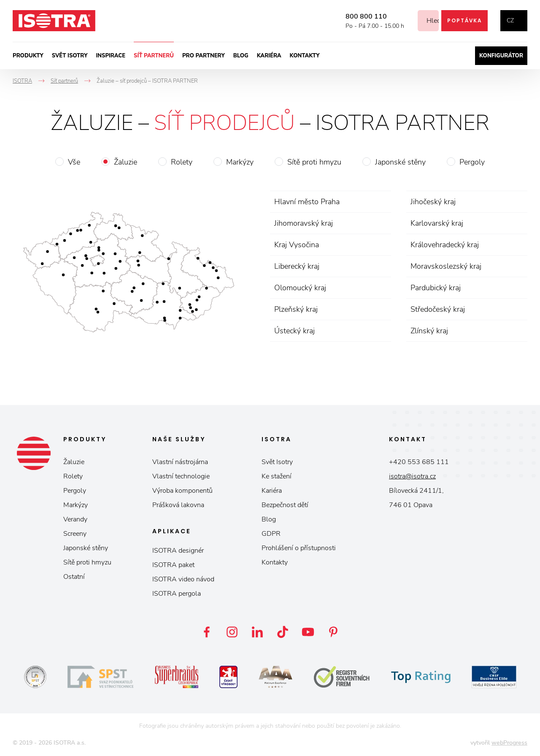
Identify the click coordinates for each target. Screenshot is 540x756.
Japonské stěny (400, 162)
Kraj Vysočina (297, 245)
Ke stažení (277, 476)
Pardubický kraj (436, 288)
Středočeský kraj (438, 309)
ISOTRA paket (173, 565)
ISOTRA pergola (177, 594)
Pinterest (333, 632)
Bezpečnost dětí (285, 505)
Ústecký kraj (294, 331)
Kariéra (269, 56)
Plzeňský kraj (296, 309)
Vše (74, 162)
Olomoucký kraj (300, 288)
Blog (241, 56)
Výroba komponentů (182, 491)
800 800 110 (356, 16)
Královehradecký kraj (445, 245)
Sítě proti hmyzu (314, 162)
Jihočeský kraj (433, 202)
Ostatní (74, 577)
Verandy (75, 519)
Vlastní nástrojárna (180, 462)
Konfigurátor (501, 56)
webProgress (509, 743)
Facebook (207, 632)
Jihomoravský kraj (304, 223)
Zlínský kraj (429, 331)
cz (510, 20)
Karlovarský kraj (437, 223)
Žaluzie (126, 162)
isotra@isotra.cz (412, 476)
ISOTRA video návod (183, 579)
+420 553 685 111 (419, 462)
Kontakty (305, 56)
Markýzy (240, 162)
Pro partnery (204, 56)
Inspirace (111, 56)
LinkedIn (257, 632)
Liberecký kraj (297, 266)
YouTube (308, 632)
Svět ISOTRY (70, 56)
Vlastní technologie (181, 476)
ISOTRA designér (178, 551)
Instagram (232, 632)
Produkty (28, 56)
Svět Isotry (277, 462)
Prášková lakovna (178, 505)
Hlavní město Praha (307, 202)
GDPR (271, 534)
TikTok (283, 632)
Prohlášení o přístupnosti (299, 548)
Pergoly (472, 162)
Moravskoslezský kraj (446, 266)
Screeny (75, 534)
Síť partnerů (154, 56)
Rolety (182, 162)
